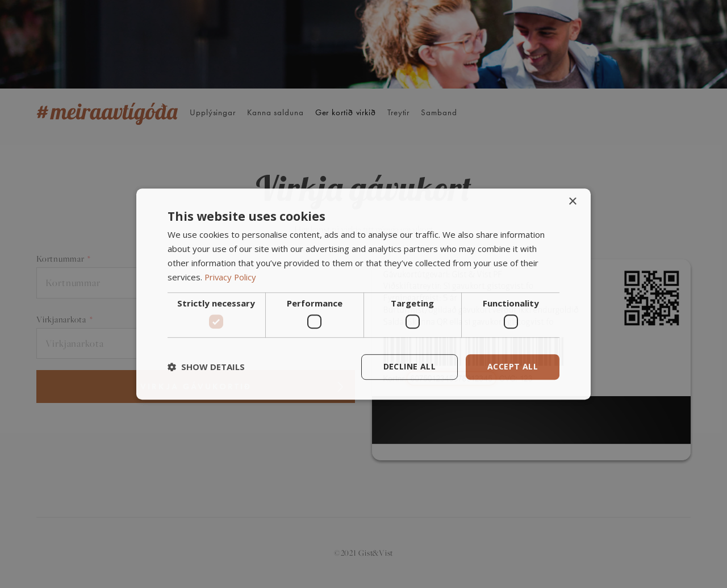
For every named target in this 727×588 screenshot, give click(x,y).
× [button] (572, 202)
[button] (206, 367)
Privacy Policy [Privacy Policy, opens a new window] (231, 277)
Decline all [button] (410, 366)
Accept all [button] (513, 366)
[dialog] (363, 294)
